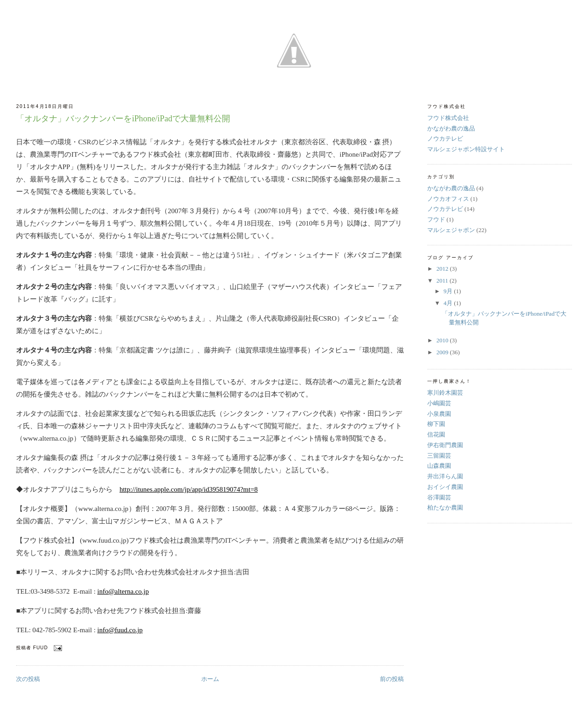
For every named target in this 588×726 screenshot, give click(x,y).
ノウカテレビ (445, 139)
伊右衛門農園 (445, 445)
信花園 (436, 434)
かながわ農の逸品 (451, 128)
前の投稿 (392, 679)
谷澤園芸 (439, 497)
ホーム (210, 679)
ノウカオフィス (448, 199)
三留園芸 (439, 456)
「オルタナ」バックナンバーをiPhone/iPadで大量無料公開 (123, 119)
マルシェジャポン (451, 230)
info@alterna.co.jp (123, 591)
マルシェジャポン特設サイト (466, 149)
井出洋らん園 (445, 476)
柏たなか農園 (445, 508)
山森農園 (439, 466)
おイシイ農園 (445, 487)
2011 (443, 281)
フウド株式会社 (448, 118)
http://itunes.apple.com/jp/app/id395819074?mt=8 (189, 489)
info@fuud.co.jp (120, 630)
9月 (449, 291)
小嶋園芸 (439, 403)
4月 (449, 303)
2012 (443, 269)
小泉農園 (439, 414)
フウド (436, 219)
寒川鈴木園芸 (445, 393)
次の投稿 (28, 679)
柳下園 (436, 424)
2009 (443, 352)
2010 (443, 340)
